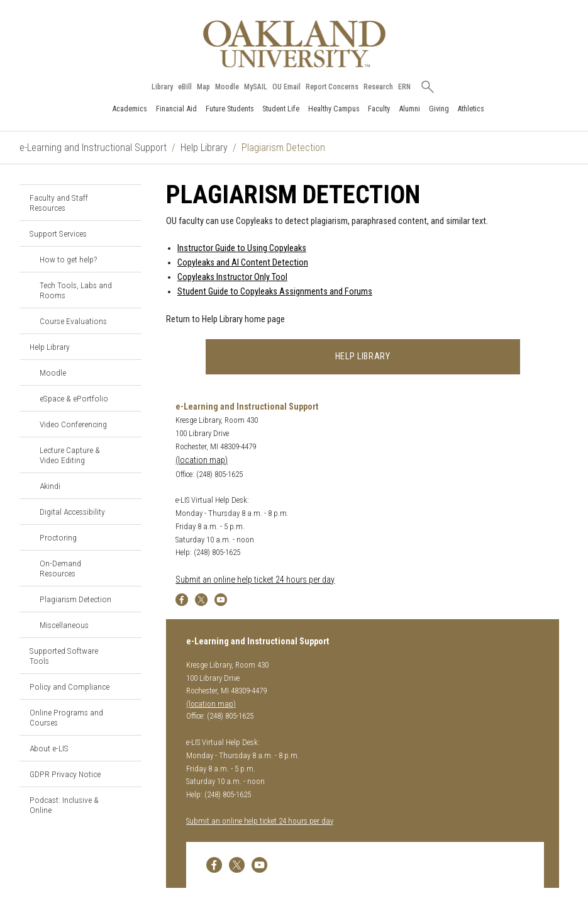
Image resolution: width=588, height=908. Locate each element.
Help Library (204, 148)
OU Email (286, 87)
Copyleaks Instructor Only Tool (232, 277)
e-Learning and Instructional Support (93, 148)
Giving (439, 109)
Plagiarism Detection (75, 599)
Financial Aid (176, 109)
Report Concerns (332, 87)
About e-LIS (49, 748)
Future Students (230, 109)
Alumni (409, 109)
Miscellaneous (64, 625)
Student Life (281, 109)
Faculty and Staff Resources (59, 203)
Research (378, 87)
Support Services (58, 233)
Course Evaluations (73, 321)
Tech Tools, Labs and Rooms (76, 290)
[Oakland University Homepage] (294, 44)
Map (203, 87)
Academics (130, 109)
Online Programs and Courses (66, 717)
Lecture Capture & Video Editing (70, 455)
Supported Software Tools (64, 656)
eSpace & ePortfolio (74, 398)
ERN (404, 87)
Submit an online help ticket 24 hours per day (255, 580)
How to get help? (68, 259)
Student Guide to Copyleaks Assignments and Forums (275, 292)
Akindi (50, 486)
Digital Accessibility (72, 512)
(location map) (202, 460)
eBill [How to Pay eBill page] (185, 87)
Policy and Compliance (69, 687)
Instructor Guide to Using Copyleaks (242, 248)
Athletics (471, 109)
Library (162, 87)
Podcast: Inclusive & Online (64, 805)
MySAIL (256, 87)
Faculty (379, 109)
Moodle (227, 87)
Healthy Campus (334, 109)
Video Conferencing (73, 424)
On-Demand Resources (60, 568)
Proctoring (58, 537)
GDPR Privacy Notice (65, 774)
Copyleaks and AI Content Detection (243, 263)
